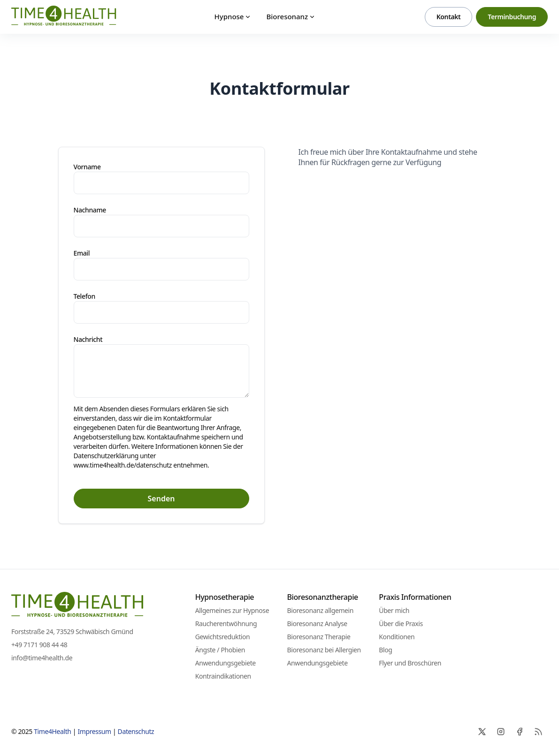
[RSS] (538, 732)
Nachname (90, 210)
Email (82, 253)
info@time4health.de (42, 658)
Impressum (94, 731)
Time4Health (52, 731)
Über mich (394, 610)
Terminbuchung (512, 17)
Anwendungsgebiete (226, 663)
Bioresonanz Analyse (317, 624)
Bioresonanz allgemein (320, 610)
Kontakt (449, 17)
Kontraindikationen (223, 676)
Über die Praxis (401, 624)
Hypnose (233, 16)
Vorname (87, 167)
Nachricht (88, 339)
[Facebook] (520, 732)
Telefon (84, 296)
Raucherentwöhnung (226, 624)
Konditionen (397, 637)
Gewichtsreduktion (223, 637)
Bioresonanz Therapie (318, 637)
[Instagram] (501, 732)
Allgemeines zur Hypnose (232, 610)
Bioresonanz (291, 16)
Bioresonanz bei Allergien (324, 650)
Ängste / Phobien (220, 650)
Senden (161, 499)
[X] (482, 732)
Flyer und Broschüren (410, 663)
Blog (385, 650)
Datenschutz (136, 731)
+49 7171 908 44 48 (39, 645)
